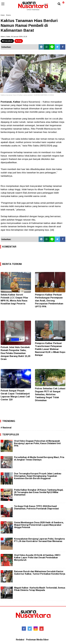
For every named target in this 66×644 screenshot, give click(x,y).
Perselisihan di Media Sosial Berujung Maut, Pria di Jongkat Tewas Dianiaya (39, 458)
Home (3, 15)
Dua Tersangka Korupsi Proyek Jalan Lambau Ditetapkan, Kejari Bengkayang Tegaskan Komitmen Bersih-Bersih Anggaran (38, 476)
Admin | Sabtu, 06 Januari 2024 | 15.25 (14, 37)
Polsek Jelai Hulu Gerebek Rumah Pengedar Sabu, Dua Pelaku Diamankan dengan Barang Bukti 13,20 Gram (15, 353)
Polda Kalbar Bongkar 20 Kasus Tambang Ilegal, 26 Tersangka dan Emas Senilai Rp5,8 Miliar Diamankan (39, 492)
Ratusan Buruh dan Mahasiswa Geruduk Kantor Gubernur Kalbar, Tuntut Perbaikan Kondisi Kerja (40, 573)
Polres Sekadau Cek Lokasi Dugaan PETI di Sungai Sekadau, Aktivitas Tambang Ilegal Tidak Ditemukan (50, 394)
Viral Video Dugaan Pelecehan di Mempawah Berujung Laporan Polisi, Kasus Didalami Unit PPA (37, 443)
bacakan (7, 41)
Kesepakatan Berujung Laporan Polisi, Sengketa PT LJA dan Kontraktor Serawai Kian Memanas (39, 540)
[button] (63, 1)
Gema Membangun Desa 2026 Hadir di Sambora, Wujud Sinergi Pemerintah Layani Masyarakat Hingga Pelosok (39, 525)
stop (19, 41)
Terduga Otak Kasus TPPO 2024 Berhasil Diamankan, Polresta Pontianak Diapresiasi (36, 507)
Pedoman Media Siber (37, 640)
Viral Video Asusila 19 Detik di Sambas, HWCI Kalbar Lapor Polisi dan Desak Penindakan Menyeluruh (37, 558)
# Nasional (6, 428)
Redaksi (20, 640)
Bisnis (8, 15)
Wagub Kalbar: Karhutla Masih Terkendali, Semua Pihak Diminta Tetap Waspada (40, 589)
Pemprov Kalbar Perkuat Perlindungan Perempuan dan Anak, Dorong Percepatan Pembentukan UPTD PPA (49, 301)
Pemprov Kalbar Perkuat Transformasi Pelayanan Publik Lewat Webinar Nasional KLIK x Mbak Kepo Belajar (50, 349)
